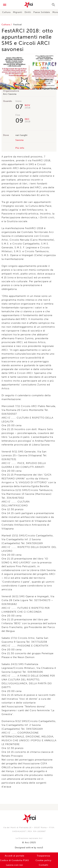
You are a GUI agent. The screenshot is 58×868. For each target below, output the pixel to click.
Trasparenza (43, 856)
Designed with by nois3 (29, 848)
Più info (20, 148)
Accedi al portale (15, 856)
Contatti (43, 865)
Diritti (28, 12)
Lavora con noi (14, 865)
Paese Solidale (42, 12)
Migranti (18, 12)
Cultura (6, 12)
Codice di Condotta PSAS (14, 860)
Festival (18, 25)
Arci (29, 5)
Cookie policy (43, 860)
